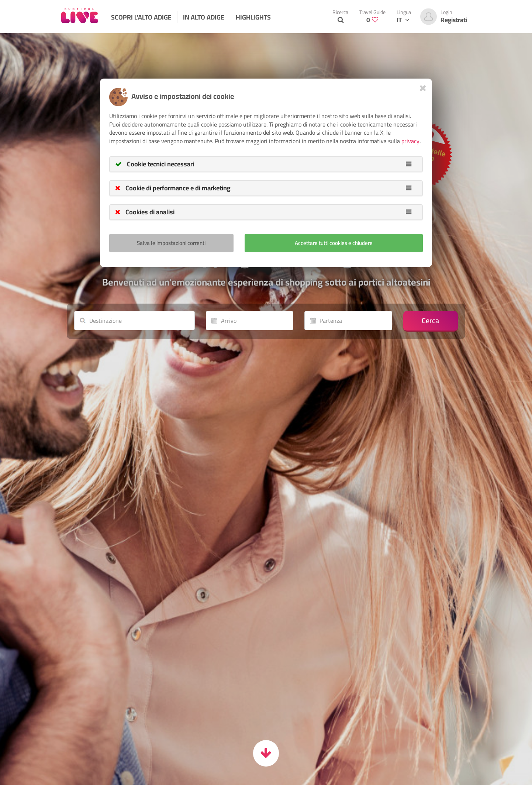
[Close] (423, 88)
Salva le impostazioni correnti (171, 243)
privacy (410, 141)
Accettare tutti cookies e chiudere (334, 243)
